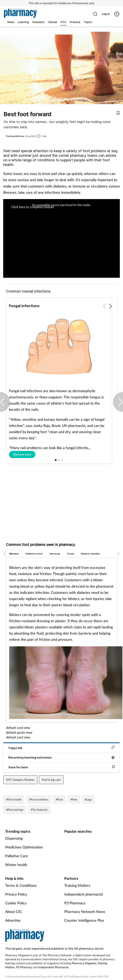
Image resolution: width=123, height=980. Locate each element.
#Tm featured (39, 810)
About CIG (13, 912)
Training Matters (77, 885)
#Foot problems (39, 799)
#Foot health (14, 799)
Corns (70, 554)
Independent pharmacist (84, 894)
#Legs (88, 799)
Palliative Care (17, 856)
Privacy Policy (16, 894)
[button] (111, 306)
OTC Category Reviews (20, 780)
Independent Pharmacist (54, 967)
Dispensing (14, 838)
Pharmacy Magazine (84, 963)
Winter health (16, 865)
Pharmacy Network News (85, 912)
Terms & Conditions (21, 885)
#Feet (74, 799)
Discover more (22, 454)
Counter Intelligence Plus (84, 920)
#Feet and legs (15, 810)
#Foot (59, 799)
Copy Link (61, 747)
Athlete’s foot (34, 554)
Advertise (13, 920)
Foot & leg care (51, 780)
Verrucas (55, 554)
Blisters (14, 554)
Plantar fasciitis (90, 554)
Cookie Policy (16, 903)
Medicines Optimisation (24, 847)
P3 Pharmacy (75, 903)
